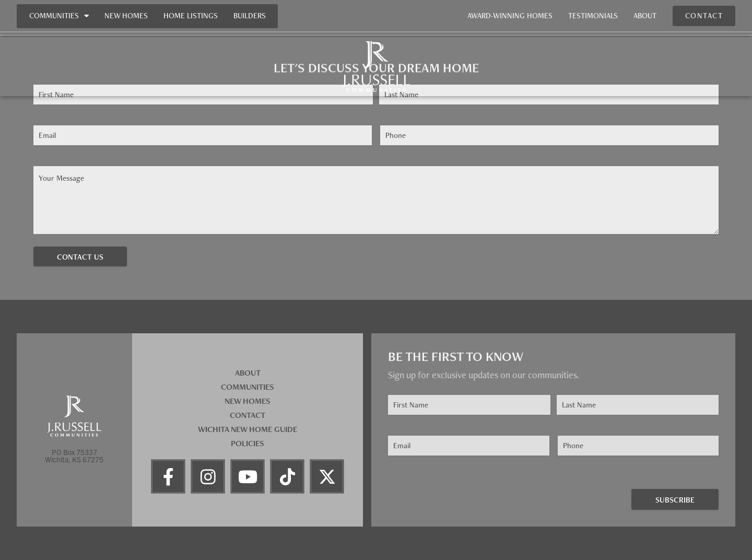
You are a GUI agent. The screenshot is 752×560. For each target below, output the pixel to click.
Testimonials (593, 16)
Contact (248, 415)
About (645, 16)
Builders (250, 16)
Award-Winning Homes (510, 16)
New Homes (126, 16)
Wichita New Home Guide (248, 429)
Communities (59, 16)
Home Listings (191, 16)
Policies (248, 443)
